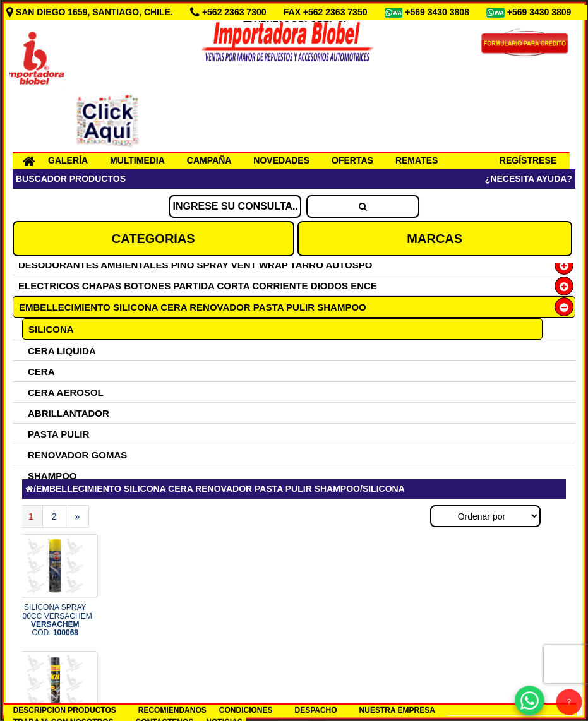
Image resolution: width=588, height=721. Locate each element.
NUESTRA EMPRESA (397, 710)
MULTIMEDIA (137, 160)
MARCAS (435, 239)
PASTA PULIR (58, 434)
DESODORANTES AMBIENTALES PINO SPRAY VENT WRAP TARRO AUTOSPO (195, 265)
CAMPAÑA (209, 160)
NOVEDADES (281, 160)
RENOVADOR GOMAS (77, 455)
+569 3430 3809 (541, 12)
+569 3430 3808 (438, 12)
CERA (41, 372)
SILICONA (51, 329)
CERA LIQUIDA (62, 351)
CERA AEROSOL (66, 392)
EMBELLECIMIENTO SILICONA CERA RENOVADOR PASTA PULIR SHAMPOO (193, 307)
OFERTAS (352, 160)
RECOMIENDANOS (172, 710)
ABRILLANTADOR (69, 413)
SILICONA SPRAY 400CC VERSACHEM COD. (55, 620)
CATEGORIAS (153, 239)
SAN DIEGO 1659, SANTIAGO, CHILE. (91, 12)
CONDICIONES (246, 710)
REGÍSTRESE (528, 160)
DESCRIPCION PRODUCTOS (65, 710)
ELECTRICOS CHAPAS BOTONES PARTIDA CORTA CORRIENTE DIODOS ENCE (198, 286)
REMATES (417, 160)
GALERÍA (68, 160)
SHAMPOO (52, 476)
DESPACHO (315, 710)
